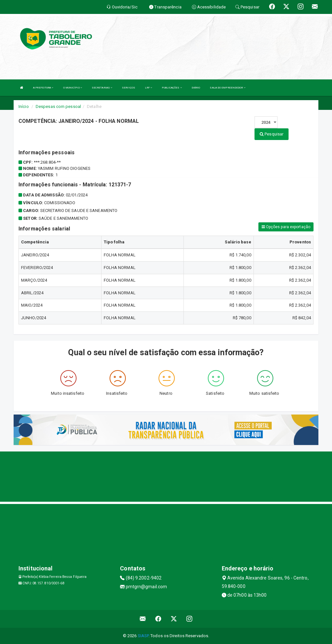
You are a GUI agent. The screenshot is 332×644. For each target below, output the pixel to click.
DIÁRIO (196, 88)
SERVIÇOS (129, 88)
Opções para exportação (286, 227)
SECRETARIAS (102, 88)
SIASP (143, 636)
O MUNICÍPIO (73, 88)
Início (24, 106)
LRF (149, 88)
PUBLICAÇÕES (172, 88)
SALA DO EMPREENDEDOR (227, 88)
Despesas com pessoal (58, 106)
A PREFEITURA (43, 88)
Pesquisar (272, 134)
